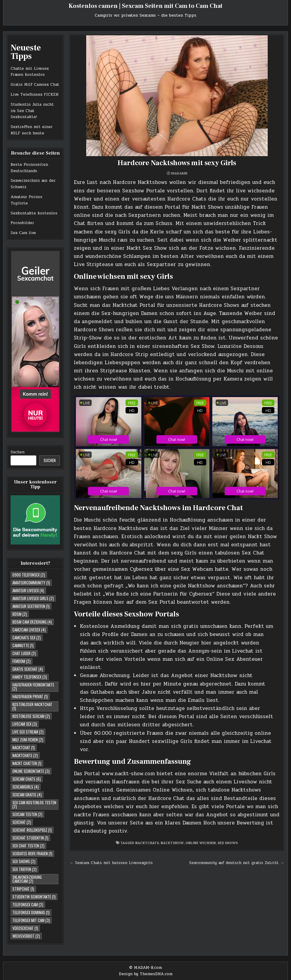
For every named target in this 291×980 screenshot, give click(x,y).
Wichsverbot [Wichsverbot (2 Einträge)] (26, 936)
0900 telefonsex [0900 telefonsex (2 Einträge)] (29, 575)
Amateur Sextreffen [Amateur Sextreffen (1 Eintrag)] (31, 606)
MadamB (179, 173)
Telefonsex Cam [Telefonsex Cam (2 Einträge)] (28, 904)
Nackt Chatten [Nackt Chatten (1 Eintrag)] (27, 763)
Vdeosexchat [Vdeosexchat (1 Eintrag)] (25, 928)
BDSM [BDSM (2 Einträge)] (20, 614)
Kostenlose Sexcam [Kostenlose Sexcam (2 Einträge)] (31, 716)
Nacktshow (172, 843)
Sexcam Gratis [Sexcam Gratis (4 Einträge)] (27, 795)
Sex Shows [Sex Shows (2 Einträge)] (24, 861)
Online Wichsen (201, 843)
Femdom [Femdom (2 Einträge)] (21, 661)
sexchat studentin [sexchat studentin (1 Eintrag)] (30, 838)
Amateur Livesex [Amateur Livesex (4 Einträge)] (28, 590)
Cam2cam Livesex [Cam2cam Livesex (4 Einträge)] (29, 630)
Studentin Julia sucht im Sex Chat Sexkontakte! (32, 111)
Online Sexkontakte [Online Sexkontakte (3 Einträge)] (31, 771)
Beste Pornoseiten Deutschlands (29, 168)
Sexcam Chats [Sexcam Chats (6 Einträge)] (27, 779)
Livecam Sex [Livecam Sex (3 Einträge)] (25, 724)
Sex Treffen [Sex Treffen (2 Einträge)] (25, 869)
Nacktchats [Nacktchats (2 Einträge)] (25, 755)
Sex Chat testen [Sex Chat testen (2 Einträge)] (28, 846)
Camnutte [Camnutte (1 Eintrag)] (23, 645)
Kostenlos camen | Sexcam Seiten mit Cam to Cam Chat (146, 6)
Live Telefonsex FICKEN (35, 95)
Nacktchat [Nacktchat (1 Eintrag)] (24, 747)
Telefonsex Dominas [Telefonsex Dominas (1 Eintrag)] (31, 912)
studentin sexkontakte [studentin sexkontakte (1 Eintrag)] (34, 897)
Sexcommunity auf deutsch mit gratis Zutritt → (237, 863)
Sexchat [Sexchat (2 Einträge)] (22, 822)
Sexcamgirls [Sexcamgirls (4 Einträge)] (26, 787)
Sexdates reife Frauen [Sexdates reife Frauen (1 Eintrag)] (32, 853)
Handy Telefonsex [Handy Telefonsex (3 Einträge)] (30, 677)
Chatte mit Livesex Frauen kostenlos (30, 72)
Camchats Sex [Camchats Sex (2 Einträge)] (27, 638)
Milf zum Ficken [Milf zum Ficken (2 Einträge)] (28, 740)
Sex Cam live (23, 233)
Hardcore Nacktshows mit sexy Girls (177, 163)
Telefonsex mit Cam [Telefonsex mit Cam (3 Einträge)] (31, 920)
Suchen (18, 452)
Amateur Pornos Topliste (26, 200)
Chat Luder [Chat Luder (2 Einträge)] (24, 653)
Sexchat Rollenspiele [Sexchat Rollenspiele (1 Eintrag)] (32, 830)
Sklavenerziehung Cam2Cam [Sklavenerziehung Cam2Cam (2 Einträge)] (27, 879)
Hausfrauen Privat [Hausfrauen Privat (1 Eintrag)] (30, 696)
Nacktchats (147, 843)
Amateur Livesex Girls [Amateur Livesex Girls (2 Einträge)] (33, 598)
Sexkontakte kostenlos (34, 213)
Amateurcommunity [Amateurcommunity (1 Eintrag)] (31, 583)
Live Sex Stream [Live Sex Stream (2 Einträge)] (28, 732)
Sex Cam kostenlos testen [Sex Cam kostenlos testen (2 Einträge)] (34, 804)
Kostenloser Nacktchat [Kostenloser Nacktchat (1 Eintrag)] (32, 706)
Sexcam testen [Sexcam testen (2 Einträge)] (27, 814)
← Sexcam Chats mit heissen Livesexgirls (111, 863)
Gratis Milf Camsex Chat (35, 85)
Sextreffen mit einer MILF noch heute (32, 130)
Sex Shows (228, 843)
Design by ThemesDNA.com (146, 974)
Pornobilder (22, 223)
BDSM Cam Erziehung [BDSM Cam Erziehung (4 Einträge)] (32, 622)
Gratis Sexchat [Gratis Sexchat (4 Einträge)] (28, 669)
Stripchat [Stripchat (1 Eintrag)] (23, 889)
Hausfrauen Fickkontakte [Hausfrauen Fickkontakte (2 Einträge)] (33, 687)
